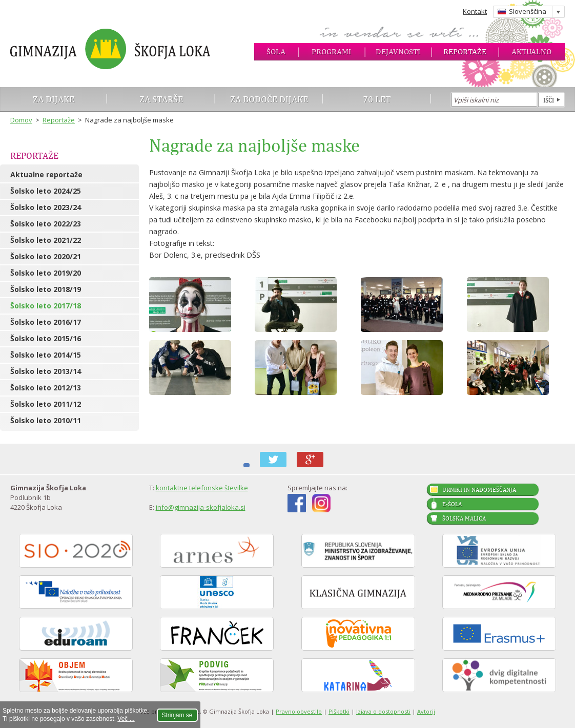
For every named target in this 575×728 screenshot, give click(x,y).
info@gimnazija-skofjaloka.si (201, 507)
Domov (21, 120)
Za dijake (54, 99)
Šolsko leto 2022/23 (46, 224)
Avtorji (426, 711)
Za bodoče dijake (269, 99)
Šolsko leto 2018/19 (46, 289)
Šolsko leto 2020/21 (46, 256)
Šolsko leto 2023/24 (46, 207)
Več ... (126, 719)
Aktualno (531, 51)
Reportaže (465, 51)
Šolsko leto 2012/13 (46, 388)
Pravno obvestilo (299, 711)
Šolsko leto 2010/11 (46, 420)
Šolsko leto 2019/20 (46, 273)
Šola (276, 51)
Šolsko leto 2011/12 (46, 404)
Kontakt (475, 11)
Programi (331, 51)
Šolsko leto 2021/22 (46, 240)
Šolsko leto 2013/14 (46, 371)
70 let (377, 99)
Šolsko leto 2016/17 (46, 322)
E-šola (452, 504)
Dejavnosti (398, 51)
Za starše (161, 99)
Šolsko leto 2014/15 (46, 355)
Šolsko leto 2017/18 (46, 306)
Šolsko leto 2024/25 (46, 191)
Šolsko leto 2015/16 (46, 338)
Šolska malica (464, 518)
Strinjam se (177, 715)
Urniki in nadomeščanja (479, 490)
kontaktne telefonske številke (202, 488)
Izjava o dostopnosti (383, 711)
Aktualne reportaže (46, 174)
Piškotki (339, 711)
